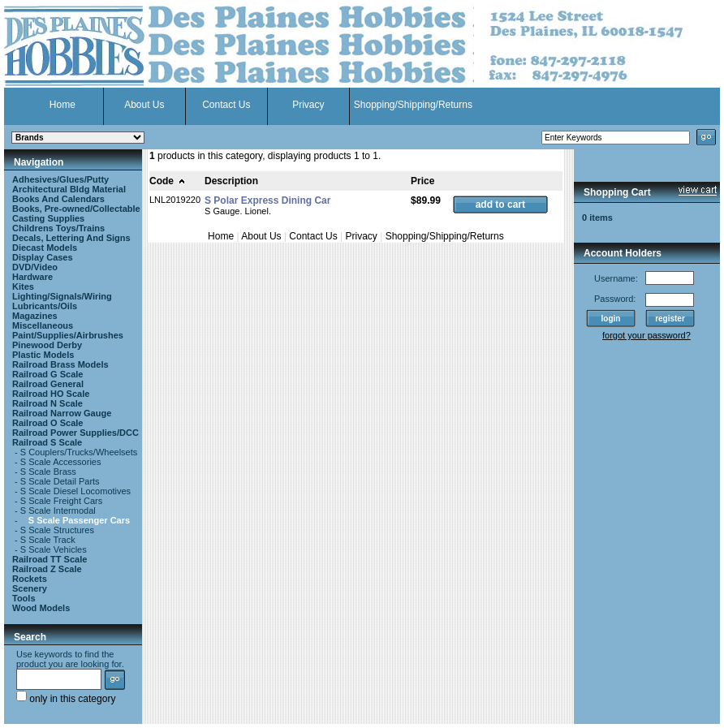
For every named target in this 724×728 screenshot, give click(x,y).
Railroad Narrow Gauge (62, 413)
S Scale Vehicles (54, 549)
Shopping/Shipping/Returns (413, 105)
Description (231, 181)
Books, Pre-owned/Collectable (76, 209)
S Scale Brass (48, 472)
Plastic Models (43, 355)
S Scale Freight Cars (61, 501)
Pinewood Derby (47, 345)
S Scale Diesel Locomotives (75, 491)
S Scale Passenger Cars (79, 520)
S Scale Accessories (61, 462)
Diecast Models (45, 248)
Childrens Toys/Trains (58, 228)
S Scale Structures (57, 530)
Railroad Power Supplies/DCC (75, 433)
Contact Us (226, 105)
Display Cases (43, 257)
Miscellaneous (43, 325)
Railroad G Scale (47, 374)
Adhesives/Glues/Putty (60, 179)
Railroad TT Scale (50, 559)
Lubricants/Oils (45, 306)
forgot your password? (646, 335)
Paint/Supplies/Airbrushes (68, 335)
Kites (23, 286)
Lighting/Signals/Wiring (62, 296)
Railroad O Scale (47, 423)
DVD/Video (35, 267)
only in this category (66, 699)
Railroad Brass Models (60, 364)
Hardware (32, 277)
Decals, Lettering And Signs (71, 238)
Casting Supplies (48, 218)
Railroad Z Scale (47, 569)
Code (168, 181)
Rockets (30, 579)
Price (422, 181)
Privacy (308, 105)
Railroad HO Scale (51, 394)
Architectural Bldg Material (69, 189)
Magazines (35, 316)
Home (62, 105)
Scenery (30, 588)
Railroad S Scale (47, 442)
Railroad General (48, 384)
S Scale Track (48, 540)
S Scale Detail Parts (60, 481)
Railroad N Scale (47, 403)
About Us (144, 105)
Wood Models (41, 608)
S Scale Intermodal (58, 510)
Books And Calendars (58, 199)
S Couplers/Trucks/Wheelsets (79, 452)
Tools (24, 598)
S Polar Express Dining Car (267, 200)
